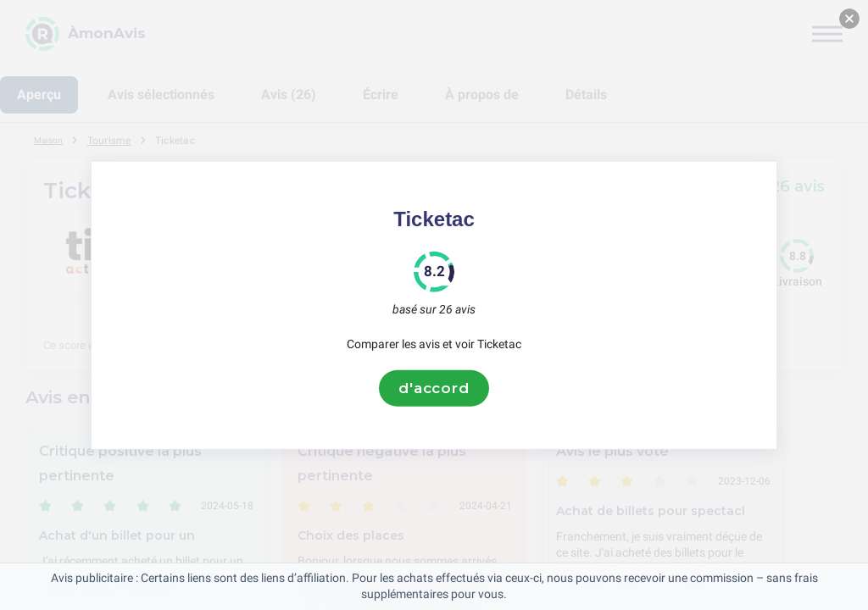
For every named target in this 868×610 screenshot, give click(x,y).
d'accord (434, 388)
